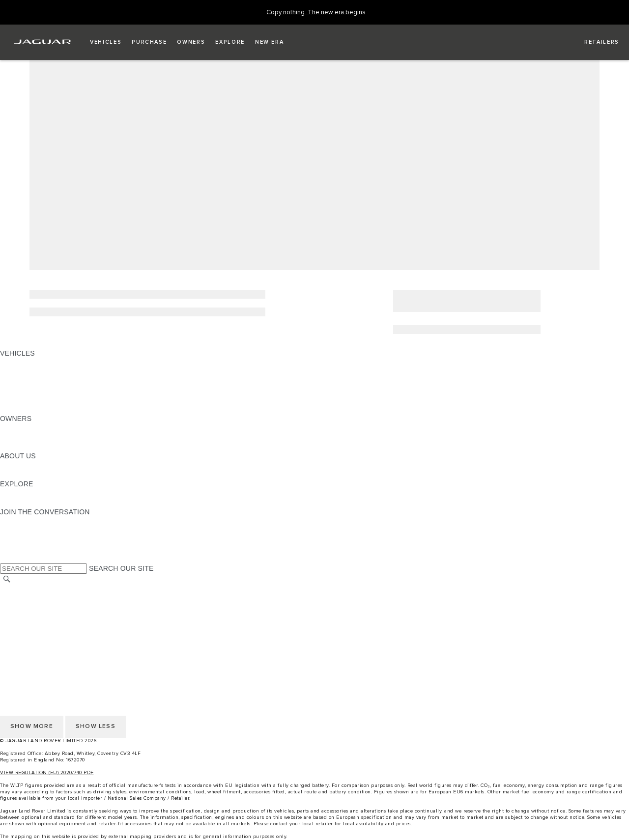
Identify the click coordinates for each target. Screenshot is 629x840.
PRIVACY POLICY (29, 627)
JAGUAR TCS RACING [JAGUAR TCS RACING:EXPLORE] (37, 493)
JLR (6, 465)
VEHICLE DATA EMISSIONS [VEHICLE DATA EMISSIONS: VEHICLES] (45, 400)
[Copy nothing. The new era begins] (316, 13)
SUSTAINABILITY (28, 475)
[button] (106, 42)
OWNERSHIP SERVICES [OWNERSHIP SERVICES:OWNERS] (40, 428)
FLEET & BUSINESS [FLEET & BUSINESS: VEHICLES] (33, 391)
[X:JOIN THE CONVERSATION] (7, 559)
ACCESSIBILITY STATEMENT (48, 645)
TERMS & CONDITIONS (39, 608)
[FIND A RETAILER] (593, 42)
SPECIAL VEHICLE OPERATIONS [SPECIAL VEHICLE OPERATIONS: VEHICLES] (55, 381)
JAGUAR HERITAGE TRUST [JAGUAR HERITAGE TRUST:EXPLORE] (46, 503)
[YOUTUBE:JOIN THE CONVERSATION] (21, 540)
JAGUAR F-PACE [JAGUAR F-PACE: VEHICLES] (28, 363)
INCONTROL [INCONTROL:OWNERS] (21, 437)
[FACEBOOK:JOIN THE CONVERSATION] (23, 549)
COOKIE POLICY (28, 636)
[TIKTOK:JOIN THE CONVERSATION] (16, 531)
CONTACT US (23, 617)
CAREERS (17, 599)
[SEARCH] (7, 579)
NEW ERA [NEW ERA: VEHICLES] (16, 409)
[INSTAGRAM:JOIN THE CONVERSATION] (25, 521)
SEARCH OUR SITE (121, 568)
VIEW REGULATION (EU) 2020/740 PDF (47, 773)
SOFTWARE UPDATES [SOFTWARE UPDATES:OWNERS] (37, 447)
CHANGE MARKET (31, 589)
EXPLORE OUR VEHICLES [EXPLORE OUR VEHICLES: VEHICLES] (44, 372)
